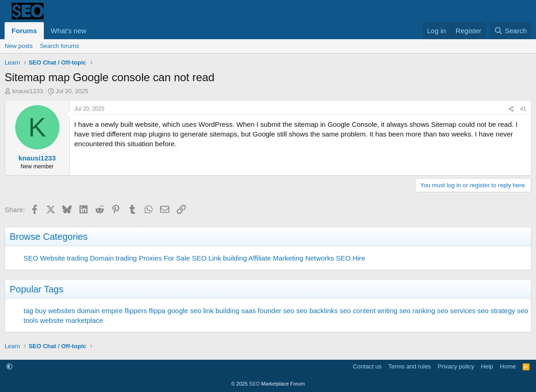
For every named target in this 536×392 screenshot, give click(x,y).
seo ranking (417, 311)
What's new (68, 31)
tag (28, 311)
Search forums (60, 46)
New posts (19, 46)
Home (508, 366)
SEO (31, 258)
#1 (523, 109)
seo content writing (369, 311)
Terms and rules (410, 366)
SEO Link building (219, 258)
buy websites (55, 311)
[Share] (511, 109)
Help (487, 366)
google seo (184, 311)
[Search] (510, 31)
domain (88, 311)
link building (221, 311)
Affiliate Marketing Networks (292, 258)
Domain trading (113, 258)
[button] (94, 31)
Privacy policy (456, 366)
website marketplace (72, 320)
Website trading (64, 258)
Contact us (367, 366)
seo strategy (496, 311)
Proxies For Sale (164, 258)
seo (289, 311)
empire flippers (124, 311)
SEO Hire (350, 258)
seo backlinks (317, 311)
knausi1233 (28, 91)
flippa (157, 311)
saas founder (261, 311)
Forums (24, 31)
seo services (456, 311)
